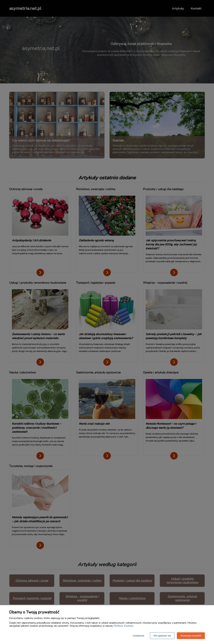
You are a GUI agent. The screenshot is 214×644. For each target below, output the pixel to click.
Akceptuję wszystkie (191, 636)
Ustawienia (138, 636)
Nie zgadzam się (162, 636)
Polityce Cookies (123, 626)
